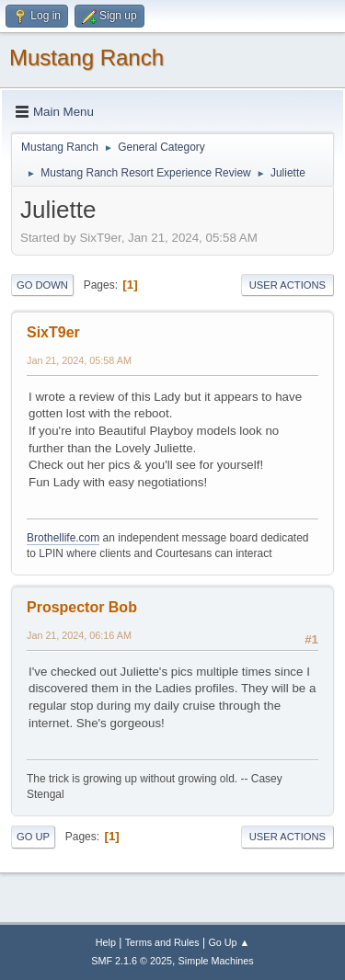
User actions (287, 285)
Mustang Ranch (86, 57)
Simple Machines (216, 961)
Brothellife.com (63, 538)
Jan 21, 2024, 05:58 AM (79, 360)
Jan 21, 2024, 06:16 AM (79, 635)
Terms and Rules (162, 942)
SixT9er (53, 332)
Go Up (33, 837)
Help (106, 942)
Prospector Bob (82, 607)
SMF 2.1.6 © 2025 (132, 961)
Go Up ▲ (229, 942)
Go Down (42, 285)
